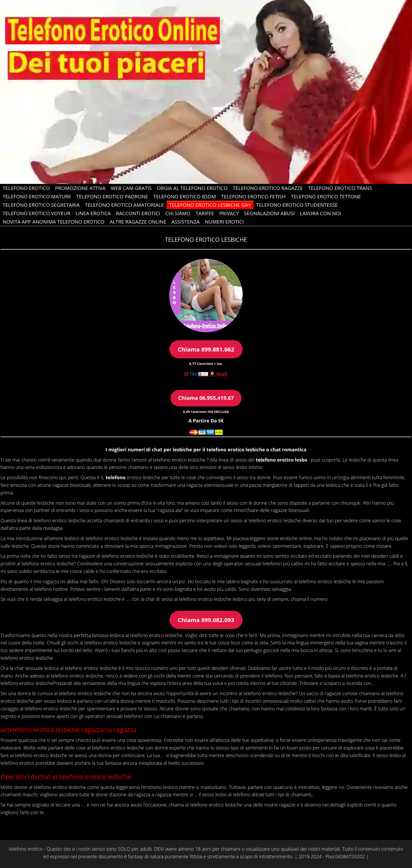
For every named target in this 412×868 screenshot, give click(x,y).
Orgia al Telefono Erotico (192, 188)
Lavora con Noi (320, 213)
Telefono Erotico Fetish (253, 197)
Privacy (229, 213)
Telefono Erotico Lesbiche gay (210, 205)
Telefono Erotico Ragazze (268, 188)
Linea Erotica (93, 213)
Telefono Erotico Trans (340, 188)
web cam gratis (131, 188)
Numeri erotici (224, 222)
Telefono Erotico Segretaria (41, 205)
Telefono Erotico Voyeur (36, 213)
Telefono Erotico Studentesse (297, 205)
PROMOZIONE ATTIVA (80, 188)
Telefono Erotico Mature (37, 197)
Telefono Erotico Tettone (326, 197)
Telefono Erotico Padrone (112, 197)
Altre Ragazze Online (138, 222)
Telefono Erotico (26, 188)
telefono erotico (26, 849)
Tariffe (205, 213)
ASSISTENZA (186, 222)
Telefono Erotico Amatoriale (124, 205)
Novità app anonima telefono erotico (53, 222)
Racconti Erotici (138, 213)
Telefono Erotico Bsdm (185, 197)
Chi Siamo (178, 213)
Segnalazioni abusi (269, 213)
